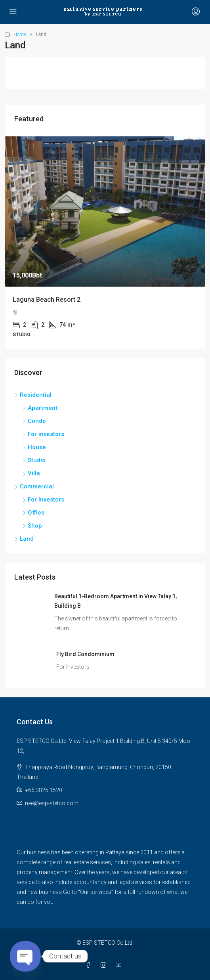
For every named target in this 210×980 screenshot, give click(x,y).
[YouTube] (120, 965)
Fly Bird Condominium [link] (85, 654)
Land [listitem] (24, 539)
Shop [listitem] (32, 526)
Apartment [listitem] (40, 408)
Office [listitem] (33, 513)
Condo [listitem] (34, 421)
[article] (105, 243)
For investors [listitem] (43, 434)
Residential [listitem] (33, 395)
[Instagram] (105, 965)
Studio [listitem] (34, 460)
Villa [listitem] (31, 473)
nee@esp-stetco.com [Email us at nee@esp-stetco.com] (52, 803)
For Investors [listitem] (43, 500)
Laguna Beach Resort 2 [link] (47, 300)
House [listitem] (34, 447)
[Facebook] (90, 965)
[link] (105, 212)
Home (20, 34)
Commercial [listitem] (34, 486)
